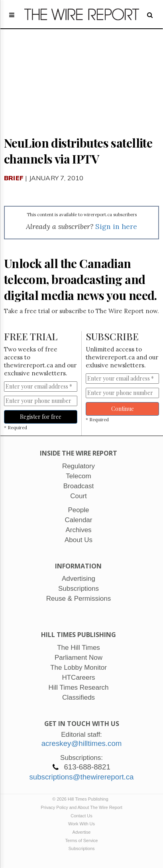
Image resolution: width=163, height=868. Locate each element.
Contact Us (81, 816)
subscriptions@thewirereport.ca (81, 777)
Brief (14, 178)
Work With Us (81, 824)
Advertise (82, 832)
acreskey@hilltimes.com (82, 743)
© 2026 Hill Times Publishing (81, 799)
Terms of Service (82, 840)
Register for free (41, 417)
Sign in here (116, 226)
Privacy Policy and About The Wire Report (81, 807)
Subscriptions (81, 848)
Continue (123, 409)
